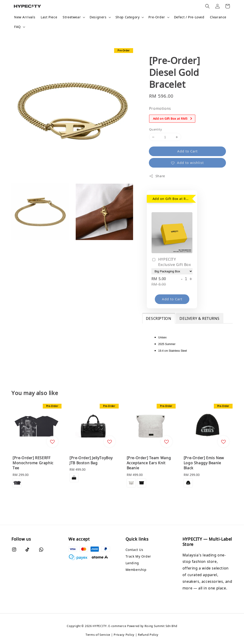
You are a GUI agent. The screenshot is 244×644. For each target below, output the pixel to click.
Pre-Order (157, 17)
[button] (207, 6)
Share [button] (157, 176)
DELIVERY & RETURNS (199, 318)
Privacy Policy (124, 635)
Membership (136, 570)
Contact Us (134, 550)
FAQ (17, 27)
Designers (98, 17)
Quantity (156, 129)
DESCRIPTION (159, 318)
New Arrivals (25, 17)
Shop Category (128, 17)
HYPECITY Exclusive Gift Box (171, 262)
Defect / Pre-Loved (189, 17)
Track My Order (138, 556)
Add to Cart (187, 151)
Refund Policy (148, 635)
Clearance (218, 17)
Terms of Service (98, 635)
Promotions (160, 108)
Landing (132, 563)
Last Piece (49, 17)
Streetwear (72, 17)
